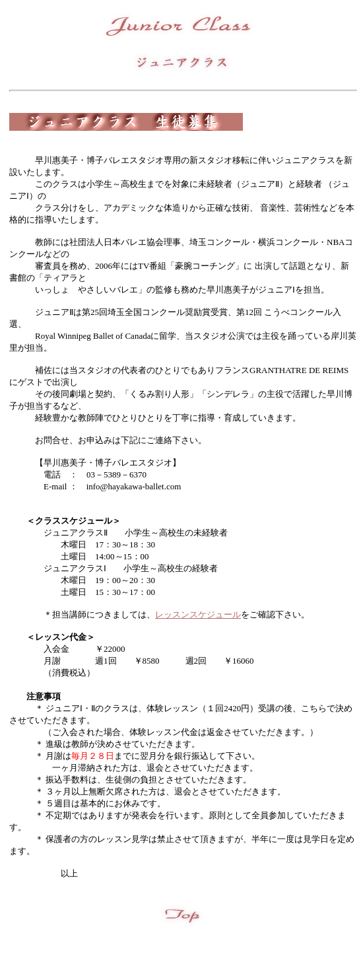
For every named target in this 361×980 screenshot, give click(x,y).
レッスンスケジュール (198, 614)
